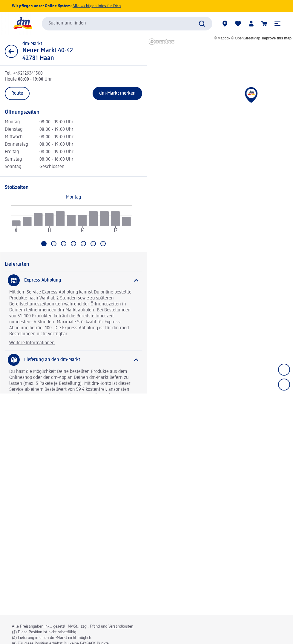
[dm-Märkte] (225, 24)
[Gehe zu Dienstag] (54, 244)
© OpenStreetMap (246, 38)
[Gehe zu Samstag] (93, 244)
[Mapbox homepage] (162, 42)
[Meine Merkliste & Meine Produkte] (238, 24)
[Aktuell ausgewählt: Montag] (44, 244)
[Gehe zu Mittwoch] (64, 244)
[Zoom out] (284, 385)
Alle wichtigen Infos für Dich (97, 6)
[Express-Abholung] (73, 280)
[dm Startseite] (22, 23)
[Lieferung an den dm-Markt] (73, 360)
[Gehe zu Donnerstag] (73, 244)
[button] (277, 24)
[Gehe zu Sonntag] (103, 244)
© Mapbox (222, 38)
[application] (71, 222)
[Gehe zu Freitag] (83, 244)
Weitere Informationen (32, 343)
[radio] (16, 223)
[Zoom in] (284, 370)
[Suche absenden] (202, 24)
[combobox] (127, 24)
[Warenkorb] (264, 24)
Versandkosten (121, 626)
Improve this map (277, 38)
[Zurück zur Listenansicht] (11, 51)
